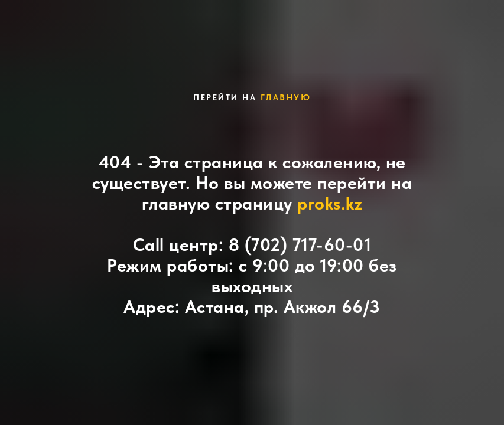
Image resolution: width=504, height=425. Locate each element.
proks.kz (330, 203)
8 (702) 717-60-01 (300, 244)
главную (286, 97)
